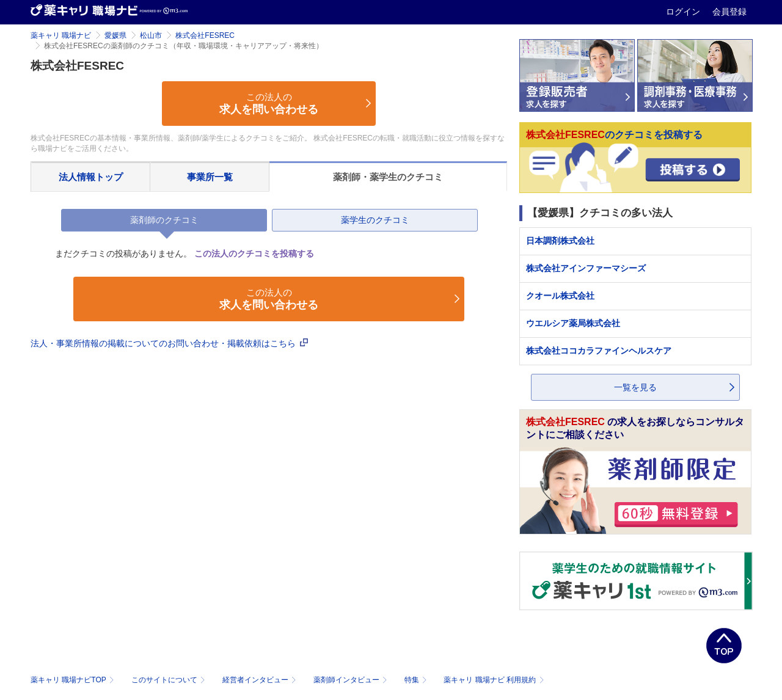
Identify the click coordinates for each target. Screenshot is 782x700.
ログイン (684, 12)
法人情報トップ (91, 177)
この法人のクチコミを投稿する (254, 253)
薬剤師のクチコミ (164, 220)
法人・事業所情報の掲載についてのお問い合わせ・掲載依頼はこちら (169, 343)
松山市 (151, 35)
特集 (417, 680)
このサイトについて (170, 680)
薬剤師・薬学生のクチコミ (388, 177)
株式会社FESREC (205, 35)
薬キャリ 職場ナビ (61, 35)
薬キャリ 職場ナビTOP (74, 680)
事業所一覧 (210, 177)
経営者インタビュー (261, 680)
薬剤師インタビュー (352, 680)
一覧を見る (635, 387)
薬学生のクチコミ (375, 220)
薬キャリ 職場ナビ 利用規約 (494, 680)
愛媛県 (115, 35)
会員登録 (729, 12)
